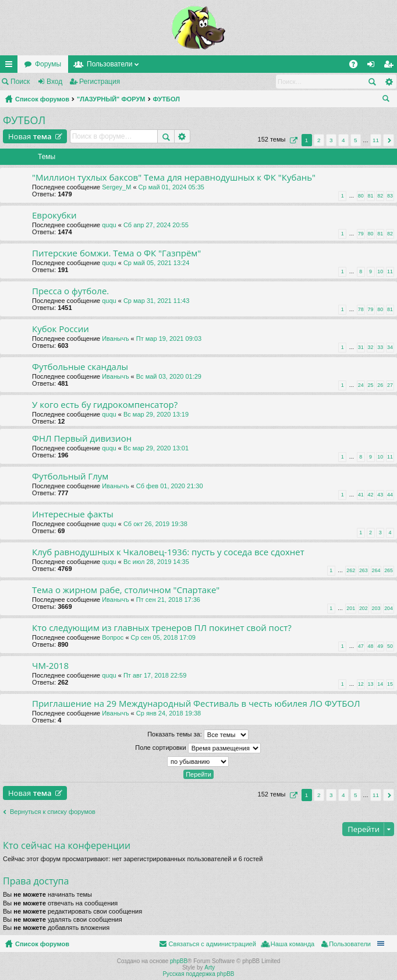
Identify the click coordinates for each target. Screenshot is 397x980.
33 (380, 347)
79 (361, 234)
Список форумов (42, 99)
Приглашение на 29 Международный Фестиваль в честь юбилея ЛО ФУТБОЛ (196, 704)
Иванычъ (115, 339)
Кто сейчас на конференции (67, 845)
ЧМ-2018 (50, 666)
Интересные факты (73, 514)
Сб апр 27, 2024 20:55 (156, 225)
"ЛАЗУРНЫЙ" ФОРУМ (111, 99)
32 (371, 347)
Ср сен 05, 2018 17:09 (163, 637)
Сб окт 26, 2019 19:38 (155, 524)
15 (390, 684)
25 (371, 385)
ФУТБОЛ (166, 99)
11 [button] (376, 140)
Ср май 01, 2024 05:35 (171, 187)
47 (361, 646)
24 (361, 385)
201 (351, 608)
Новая (30, 136)
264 (376, 570)
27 (390, 385)
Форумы (48, 64)
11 (390, 272)
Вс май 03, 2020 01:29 (169, 376)
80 (361, 196)
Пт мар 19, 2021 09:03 (169, 339)
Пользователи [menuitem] (350, 944)
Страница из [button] (292, 140)
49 (380, 646)
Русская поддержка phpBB (198, 974)
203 (376, 608)
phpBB (179, 961)
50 (390, 646)
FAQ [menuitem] (357, 66)
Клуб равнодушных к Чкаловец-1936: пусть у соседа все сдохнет (168, 552)
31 (361, 347)
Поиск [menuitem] (388, 100)
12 (361, 684)
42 (371, 495)
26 (380, 385)
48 (371, 646)
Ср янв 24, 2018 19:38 (169, 713)
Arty (210, 967)
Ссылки (11, 66)
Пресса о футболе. (70, 291)
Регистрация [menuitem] (391, 66)
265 (389, 570)
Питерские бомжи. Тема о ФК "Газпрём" (116, 253)
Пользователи (109, 64)
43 (380, 495)
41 (361, 495)
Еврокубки (54, 215)
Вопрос (113, 637)
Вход (54, 82)
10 (380, 272)
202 (364, 608)
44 (390, 495)
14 (380, 684)
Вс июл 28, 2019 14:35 (156, 562)
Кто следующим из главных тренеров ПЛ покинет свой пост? (162, 628)
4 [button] (343, 140)
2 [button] (319, 140)
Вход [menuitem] (373, 66)
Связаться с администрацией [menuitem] (212, 944)
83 (390, 196)
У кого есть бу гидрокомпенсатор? (105, 405)
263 (364, 570)
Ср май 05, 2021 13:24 (156, 263)
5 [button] (356, 140)
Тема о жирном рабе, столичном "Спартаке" (126, 590)
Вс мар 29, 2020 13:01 (156, 448)
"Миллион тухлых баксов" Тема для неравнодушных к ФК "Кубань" (174, 177)
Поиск (20, 82)
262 (351, 570)
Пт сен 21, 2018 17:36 (168, 600)
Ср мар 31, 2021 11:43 (156, 301)
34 (390, 347)
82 (380, 196)
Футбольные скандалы (80, 367)
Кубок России (61, 329)
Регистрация (100, 82)
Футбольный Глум (70, 476)
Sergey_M (116, 187)
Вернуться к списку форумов (53, 812)
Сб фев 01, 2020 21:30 (170, 486)
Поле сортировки (198, 748)
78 (361, 309)
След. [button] (389, 140)
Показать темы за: (198, 735)
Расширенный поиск (389, 82)
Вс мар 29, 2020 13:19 (156, 414)
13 (371, 684)
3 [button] (331, 140)
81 (371, 196)
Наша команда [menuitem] (293, 944)
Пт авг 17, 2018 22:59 (155, 675)
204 (389, 608)
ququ (109, 225)
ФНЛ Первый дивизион (82, 438)
